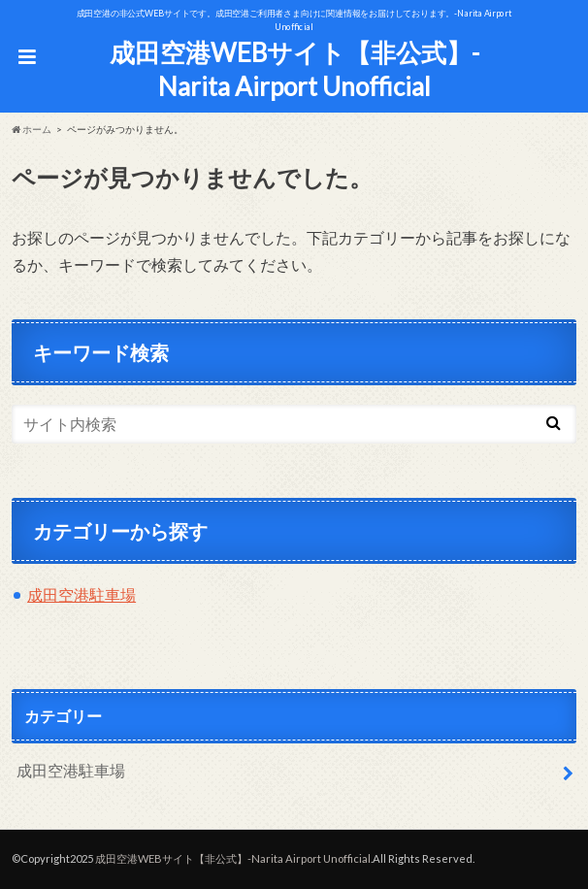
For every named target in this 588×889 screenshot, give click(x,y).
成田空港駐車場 (82, 594)
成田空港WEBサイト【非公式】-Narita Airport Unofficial (294, 69)
